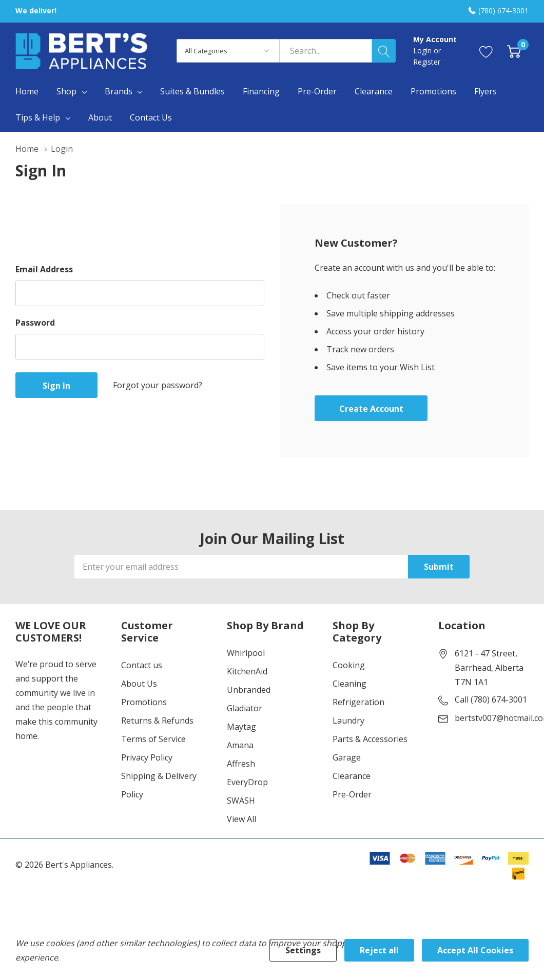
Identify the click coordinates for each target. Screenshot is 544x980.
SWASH (241, 801)
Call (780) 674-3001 (491, 699)
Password (35, 323)
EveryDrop (247, 782)
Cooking (349, 665)
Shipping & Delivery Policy (159, 785)
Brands (119, 91)
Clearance (352, 776)
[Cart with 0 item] (514, 51)
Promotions (144, 702)
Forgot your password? (158, 385)
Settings (303, 950)
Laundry (348, 721)
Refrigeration (358, 702)
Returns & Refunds (157, 721)
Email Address (44, 269)
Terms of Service (153, 739)
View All (241, 819)
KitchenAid (247, 671)
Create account (371, 409)
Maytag (241, 727)
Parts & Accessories (370, 739)
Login (423, 51)
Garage (347, 757)
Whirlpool (246, 653)
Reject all (379, 950)
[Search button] (384, 51)
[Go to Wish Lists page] (486, 51)
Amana (240, 745)
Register (427, 62)
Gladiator (245, 708)
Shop (66, 91)
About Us (139, 684)
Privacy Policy (147, 757)
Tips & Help (38, 117)
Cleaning (349, 684)
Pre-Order (352, 794)
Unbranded (249, 690)
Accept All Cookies (475, 950)
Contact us (142, 665)
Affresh (241, 764)
